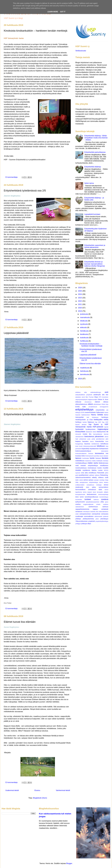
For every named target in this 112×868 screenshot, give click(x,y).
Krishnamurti (89, 456)
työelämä (105, 499)
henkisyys (105, 417)
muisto (100, 468)
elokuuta (84, 327)
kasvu (92, 441)
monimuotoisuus (81, 468)
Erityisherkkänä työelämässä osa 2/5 (25, 191)
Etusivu (37, 790)
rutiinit (81, 480)
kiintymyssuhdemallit (90, 446)
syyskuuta (84, 324)
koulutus (78, 456)
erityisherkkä (100, 410)
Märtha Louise (97, 470)
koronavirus (99, 453)
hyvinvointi (79, 429)
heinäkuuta (85, 331)
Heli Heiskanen (93, 417)
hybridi (106, 427)
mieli (77, 466)
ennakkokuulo (93, 407)
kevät (81, 446)
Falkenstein (100, 412)
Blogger (69, 863)
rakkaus (97, 475)
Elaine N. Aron (103, 399)
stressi (106, 485)
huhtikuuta (84, 341)
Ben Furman (90, 397)
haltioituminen (86, 415)
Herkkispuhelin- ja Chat (84, 420)
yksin (97, 519)
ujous (107, 502)
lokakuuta (84, 321)
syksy (94, 487)
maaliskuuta (85, 368)
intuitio (85, 434)
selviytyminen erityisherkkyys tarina (91, 482)
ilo (107, 432)
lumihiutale (86, 458)
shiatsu (106, 482)
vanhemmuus (93, 507)
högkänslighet (103, 429)
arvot (83, 397)
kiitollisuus (101, 446)
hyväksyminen (91, 429)
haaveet (78, 415)
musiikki (105, 468)
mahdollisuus (80, 461)
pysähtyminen (84, 475)
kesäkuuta (84, 334)
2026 (80, 288)
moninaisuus (92, 468)
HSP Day (101, 422)
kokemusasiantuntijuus (83, 451)
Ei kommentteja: (12, 177)
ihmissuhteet (80, 432)
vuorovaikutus (89, 516)
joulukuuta (84, 314)
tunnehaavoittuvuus (91, 497)
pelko (107, 473)
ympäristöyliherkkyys (102, 521)
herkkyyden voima (101, 420)
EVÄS (83, 412)
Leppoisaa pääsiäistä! (16, 333)
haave (106, 412)
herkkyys (78, 422)
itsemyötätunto (98, 434)
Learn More (53, 12)
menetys (106, 461)
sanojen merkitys (99, 480)
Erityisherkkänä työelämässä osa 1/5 (25, 414)
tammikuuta (85, 374)
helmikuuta (85, 371)
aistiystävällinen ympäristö (84, 395)
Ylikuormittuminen (82, 521)
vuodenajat (79, 516)
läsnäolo (105, 458)
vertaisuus (79, 512)
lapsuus (78, 458)
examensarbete (90, 412)
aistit (106, 392)
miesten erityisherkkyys (89, 466)
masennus (88, 461)
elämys (106, 402)
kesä (77, 446)
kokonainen (105, 451)
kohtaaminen (104, 449)
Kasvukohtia (100, 441)
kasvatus (85, 441)
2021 (80, 304)
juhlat (93, 439)
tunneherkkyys (104, 497)
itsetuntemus (89, 436)
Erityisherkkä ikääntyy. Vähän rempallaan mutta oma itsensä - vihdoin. (96, 138)
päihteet (92, 475)
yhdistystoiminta (88, 519)
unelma (78, 504)
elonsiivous (88, 402)
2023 (80, 298)
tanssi (106, 490)
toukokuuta (85, 338)
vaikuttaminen (80, 507)
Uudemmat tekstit (12, 790)
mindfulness (104, 466)
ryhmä (86, 480)
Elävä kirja (105, 404)
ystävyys (84, 524)
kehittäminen (95, 444)
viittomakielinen (104, 512)
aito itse (105, 395)
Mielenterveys (103, 463)
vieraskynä (86, 512)
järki (107, 439)
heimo (106, 415)
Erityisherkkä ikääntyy (93, 167)
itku (90, 434)
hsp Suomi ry (96, 424)
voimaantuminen (85, 514)
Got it (63, 12)
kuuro (102, 456)
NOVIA (106, 470)
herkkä (85, 422)
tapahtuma (79, 492)
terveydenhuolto (80, 494)
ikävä (94, 432)
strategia (99, 485)
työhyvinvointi (80, 502)
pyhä (77, 475)
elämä (90, 404)
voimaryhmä (96, 514)
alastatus (78, 397)
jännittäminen (100, 439)
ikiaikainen (89, 432)
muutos (78, 470)
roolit (107, 477)
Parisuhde (101, 473)
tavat (94, 492)
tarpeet (90, 492)
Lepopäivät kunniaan (92, 214)
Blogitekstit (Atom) (40, 798)
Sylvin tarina (89, 183)
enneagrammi (104, 407)
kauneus (87, 444)
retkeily (94, 477)
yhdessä (106, 516)
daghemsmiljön (93, 400)
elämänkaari (97, 404)
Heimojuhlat (79, 417)
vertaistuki (105, 509)
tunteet (88, 499)
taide (100, 490)
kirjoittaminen (94, 449)
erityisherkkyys (84, 409)
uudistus (106, 504)
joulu (89, 439)
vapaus (95, 509)
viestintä (93, 512)
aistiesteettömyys (96, 392)
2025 (80, 291)
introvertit (78, 434)
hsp (96, 422)
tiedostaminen (92, 494)
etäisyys (78, 412)
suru (88, 487)
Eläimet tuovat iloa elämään (20, 622)
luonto (92, 458)
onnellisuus (92, 473)
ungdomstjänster (88, 504)
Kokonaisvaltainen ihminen (84, 453)
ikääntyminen (101, 432)
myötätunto (86, 470)
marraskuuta (85, 317)
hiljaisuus (91, 422)
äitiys (89, 524)
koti (107, 453)
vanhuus (105, 507)
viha (97, 512)
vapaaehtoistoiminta (82, 509)
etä (107, 410)
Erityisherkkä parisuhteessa (95, 152)
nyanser (78, 473)
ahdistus (78, 392)
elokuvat (78, 402)
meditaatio (99, 461)
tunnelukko (79, 500)
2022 (80, 301)
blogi (96, 397)
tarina (85, 492)
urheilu (98, 504)
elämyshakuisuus (81, 404)
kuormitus (96, 456)
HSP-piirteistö (98, 427)
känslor (106, 456)
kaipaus (78, 441)
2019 (80, 311)
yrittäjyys (78, 524)
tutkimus (96, 500)
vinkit (77, 514)
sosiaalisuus (90, 485)
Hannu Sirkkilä (97, 415)
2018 (80, 379)
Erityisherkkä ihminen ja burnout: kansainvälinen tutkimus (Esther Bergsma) (94, 264)
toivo (77, 497)
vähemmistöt (98, 516)
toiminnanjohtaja (103, 494)
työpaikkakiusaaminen (93, 502)
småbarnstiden (80, 485)
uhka (102, 502)
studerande (79, 487)
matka (94, 461)
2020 (80, 308)
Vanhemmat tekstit (63, 790)
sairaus (91, 480)
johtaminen (83, 439)
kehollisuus (104, 444)
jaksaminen (99, 436)
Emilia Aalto (81, 407)
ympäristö (92, 521)
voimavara (105, 514)
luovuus (98, 458)
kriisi (83, 456)
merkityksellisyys (81, 463)
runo (77, 480)
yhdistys (78, 519)
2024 (80, 294)
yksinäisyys (104, 519)
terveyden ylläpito (103, 492)
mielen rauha (93, 463)
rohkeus (101, 477)
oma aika (84, 473)
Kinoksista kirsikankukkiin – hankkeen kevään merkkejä (36, 31)
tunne (82, 497)
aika (85, 392)
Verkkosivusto (81, 51)
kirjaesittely (85, 449)
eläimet (97, 402)
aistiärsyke (97, 395)
